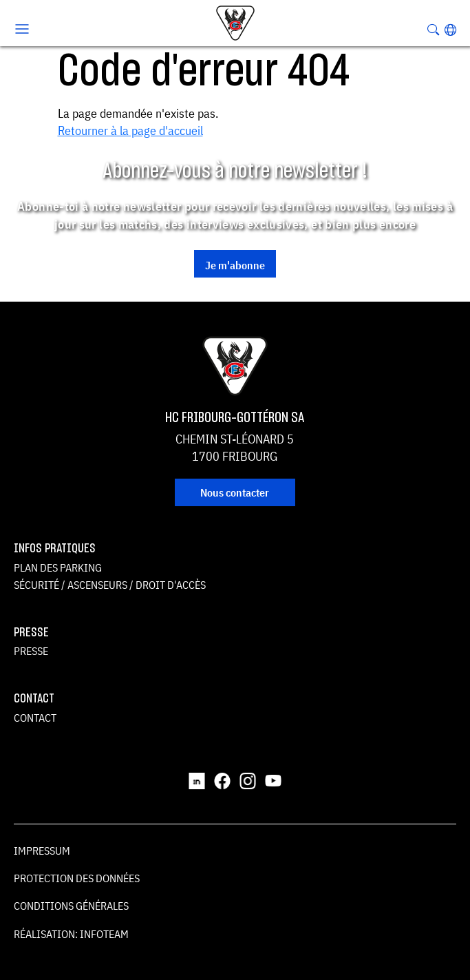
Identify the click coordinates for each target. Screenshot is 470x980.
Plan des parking (58, 567)
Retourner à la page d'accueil (130, 131)
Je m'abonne (235, 265)
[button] (450, 30)
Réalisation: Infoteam (71, 934)
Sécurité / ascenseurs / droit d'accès (110, 585)
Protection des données (77, 878)
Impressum (42, 851)
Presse (31, 651)
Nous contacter (235, 492)
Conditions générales (71, 906)
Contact (35, 718)
